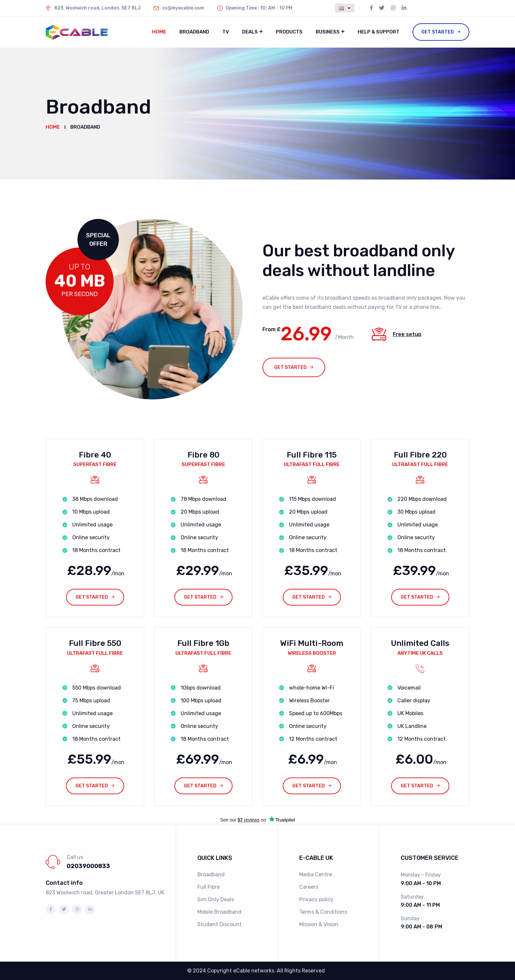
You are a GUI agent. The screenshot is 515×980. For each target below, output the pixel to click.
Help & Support (379, 32)
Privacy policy (316, 899)
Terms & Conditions (323, 912)
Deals (250, 32)
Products (289, 32)
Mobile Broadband (219, 912)
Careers (309, 887)
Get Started (438, 32)
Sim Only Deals (216, 899)
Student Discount (220, 924)
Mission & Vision (319, 924)
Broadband (194, 32)
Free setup (407, 334)
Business (328, 32)
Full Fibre (209, 887)
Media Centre (316, 874)
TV (226, 32)
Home (159, 32)
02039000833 (88, 866)
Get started (291, 367)
